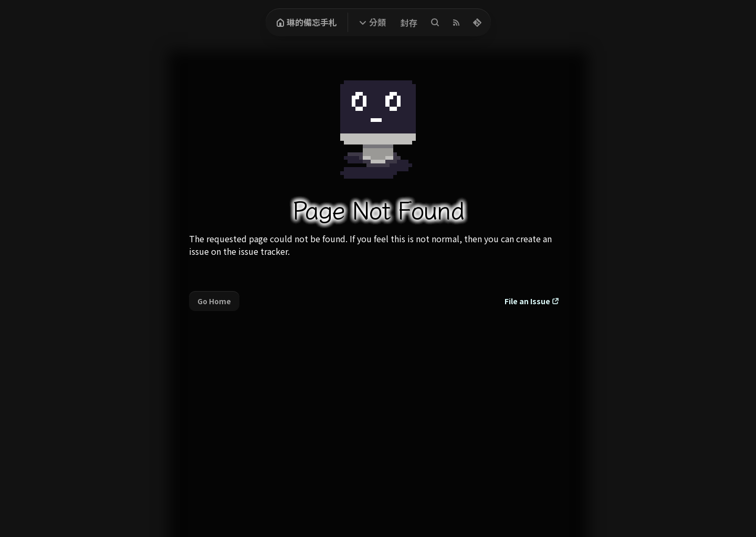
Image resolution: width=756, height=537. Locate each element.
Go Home (214, 301)
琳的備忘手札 (307, 22)
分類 (377, 22)
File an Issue (527, 301)
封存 (409, 23)
